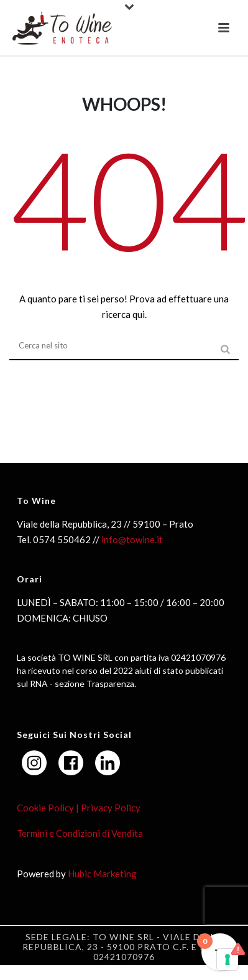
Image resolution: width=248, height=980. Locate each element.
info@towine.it (132, 539)
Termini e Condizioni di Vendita (80, 833)
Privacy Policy (110, 808)
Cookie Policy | (48, 808)
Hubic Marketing (102, 874)
